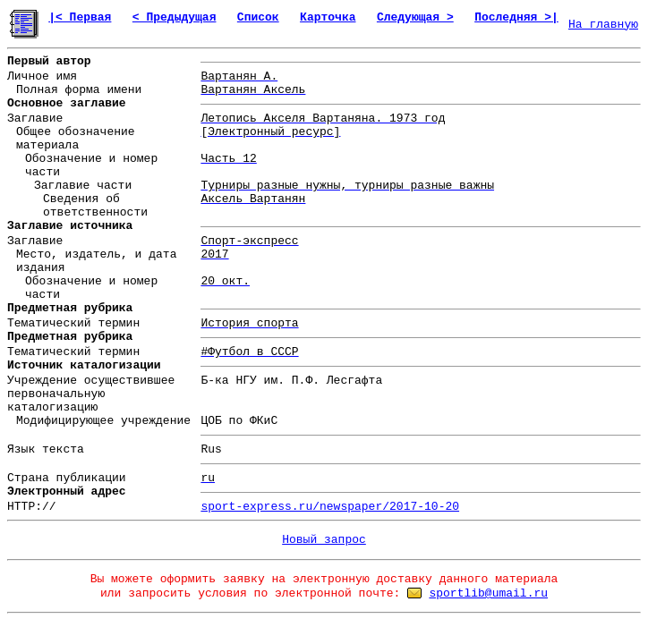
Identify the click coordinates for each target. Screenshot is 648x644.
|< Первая (80, 17)
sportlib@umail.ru (488, 593)
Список (258, 17)
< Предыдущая (175, 17)
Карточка (328, 17)
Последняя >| (516, 17)
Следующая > (415, 17)
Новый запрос (324, 540)
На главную (603, 25)
